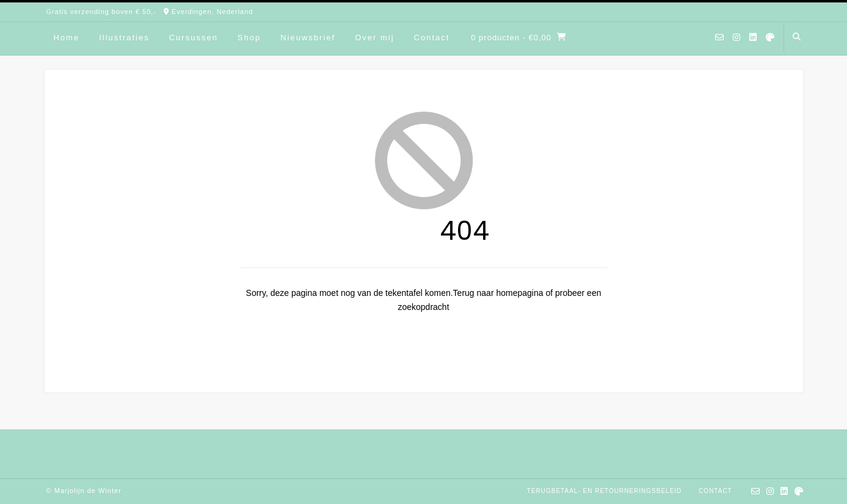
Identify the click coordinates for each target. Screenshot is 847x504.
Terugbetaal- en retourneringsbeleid (605, 491)
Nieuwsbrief (308, 38)
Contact (432, 38)
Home (67, 38)
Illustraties (124, 38)
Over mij (374, 38)
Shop (249, 38)
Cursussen (194, 38)
